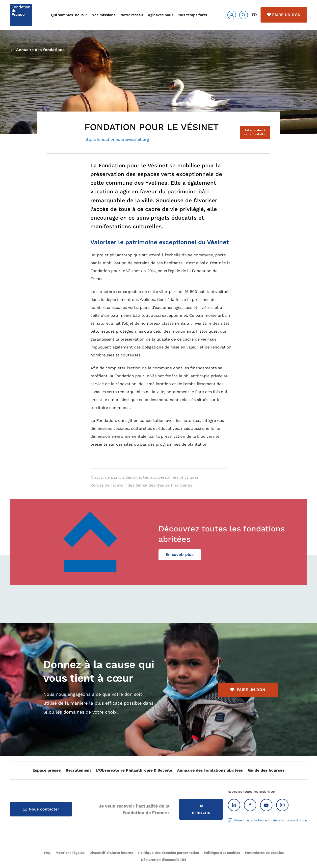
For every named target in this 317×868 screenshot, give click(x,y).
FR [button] (254, 15)
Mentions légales (70, 853)
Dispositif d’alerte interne (111, 853)
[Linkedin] (234, 805)
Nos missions (104, 15)
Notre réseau (132, 15)
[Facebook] (250, 805)
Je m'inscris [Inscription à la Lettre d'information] (201, 809)
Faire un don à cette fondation (255, 132)
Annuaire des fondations (37, 50)
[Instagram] (282, 805)
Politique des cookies (222, 853)
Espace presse (47, 770)
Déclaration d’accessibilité (164, 860)
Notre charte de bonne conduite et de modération (267, 820)
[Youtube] (266, 805)
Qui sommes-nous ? (69, 15)
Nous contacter (41, 809)
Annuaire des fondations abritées (210, 770)
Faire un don (284, 15)
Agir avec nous (161, 15)
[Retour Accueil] (21, 15)
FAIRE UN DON (248, 690)
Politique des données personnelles (169, 853)
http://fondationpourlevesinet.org (117, 139)
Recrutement (78, 770)
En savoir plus (180, 555)
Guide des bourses (266, 770)
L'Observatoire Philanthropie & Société (134, 770)
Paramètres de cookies (264, 853)
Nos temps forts (193, 15)
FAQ (47, 853)
